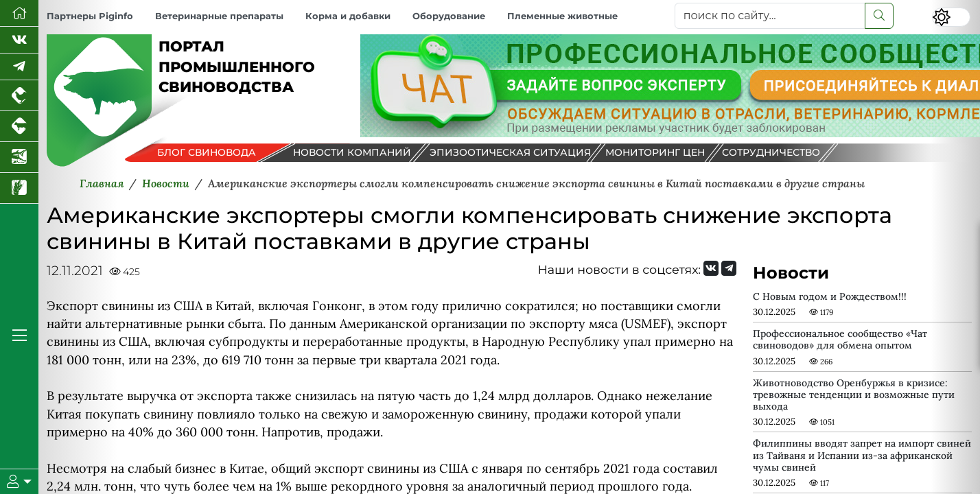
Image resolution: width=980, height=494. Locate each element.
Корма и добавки (348, 16)
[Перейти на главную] (19, 13)
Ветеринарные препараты (219, 16)
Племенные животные (562, 16)
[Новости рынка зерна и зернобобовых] (19, 188)
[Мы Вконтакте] (19, 40)
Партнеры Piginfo (90, 16)
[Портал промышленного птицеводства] (19, 96)
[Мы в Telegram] (19, 67)
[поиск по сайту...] (770, 16)
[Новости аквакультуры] (19, 157)
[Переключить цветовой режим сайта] (951, 17)
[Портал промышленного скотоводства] (19, 127)
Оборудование (449, 16)
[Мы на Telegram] (729, 268)
